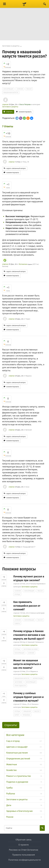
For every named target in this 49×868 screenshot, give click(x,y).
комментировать (25, 112)
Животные (12, 764)
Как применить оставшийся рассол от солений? (27, 606)
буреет (17, 715)
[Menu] (5, 4)
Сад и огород (13, 741)
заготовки (18, 682)
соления (20, 89)
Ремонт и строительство (19, 776)
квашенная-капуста (11, 93)
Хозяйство (11, 770)
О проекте (24, 845)
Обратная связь (24, 840)
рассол (29, 89)
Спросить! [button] (11, 725)
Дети (9, 805)
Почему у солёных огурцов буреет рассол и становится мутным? (28, 697)
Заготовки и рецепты (10, 107)
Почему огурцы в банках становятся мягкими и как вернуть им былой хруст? (29, 635)
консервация (8, 89)
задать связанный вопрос (16, 168)
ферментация (38, 678)
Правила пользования (23, 855)
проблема (26, 715)
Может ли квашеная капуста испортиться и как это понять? (27, 664)
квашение (27, 711)
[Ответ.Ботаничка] (24, 4)
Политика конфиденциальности (24, 860)
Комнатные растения (17, 753)
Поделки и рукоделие (17, 782)
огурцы (17, 594)
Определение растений (18, 759)
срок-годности (20, 686)
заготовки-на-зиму (31, 649)
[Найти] (45, 4)
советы (17, 624)
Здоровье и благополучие (19, 811)
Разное (10, 817)
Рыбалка (11, 794)
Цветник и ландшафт (17, 747)
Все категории (15, 735)
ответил (12, 162)
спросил (5, 104)
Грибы (9, 788)
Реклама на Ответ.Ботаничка (24, 850)
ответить (9, 112)
